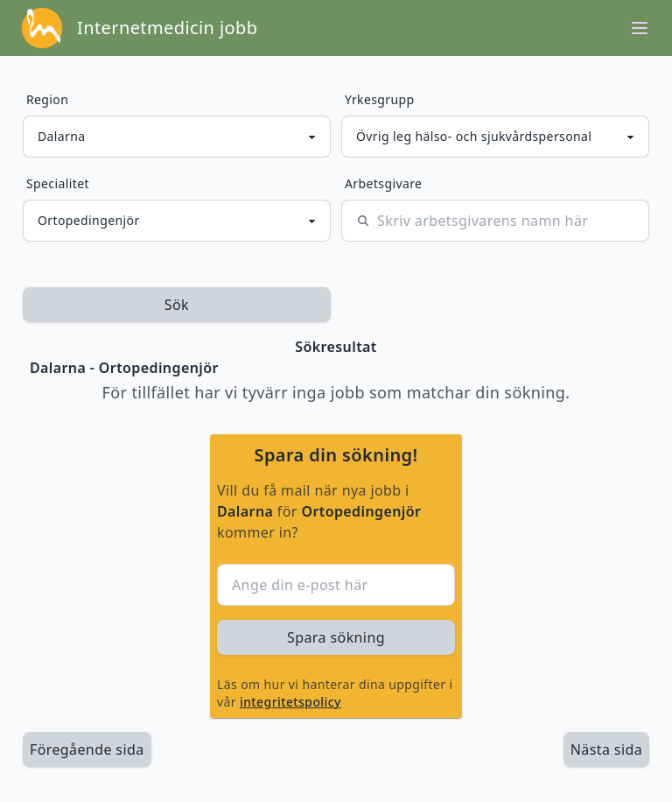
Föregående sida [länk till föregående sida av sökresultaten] (87, 749)
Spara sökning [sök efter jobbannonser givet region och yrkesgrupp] (336, 637)
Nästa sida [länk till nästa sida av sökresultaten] (606, 749)
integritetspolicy (290, 702)
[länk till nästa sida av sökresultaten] (606, 749)
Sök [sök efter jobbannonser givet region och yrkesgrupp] (177, 305)
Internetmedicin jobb (167, 28)
